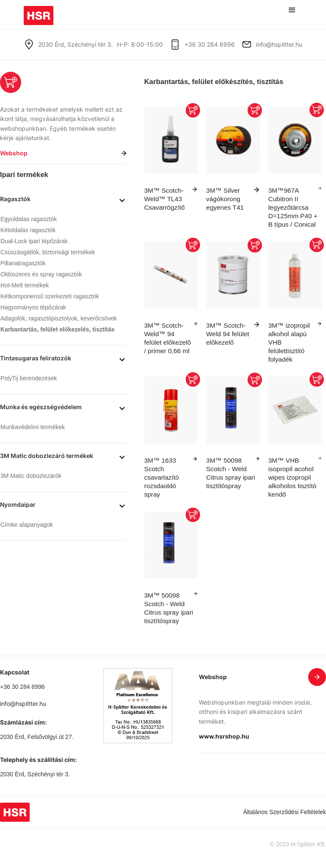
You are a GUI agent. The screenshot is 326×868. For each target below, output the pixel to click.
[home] (39, 13)
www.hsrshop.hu (224, 736)
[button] (292, 10)
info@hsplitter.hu (279, 44)
